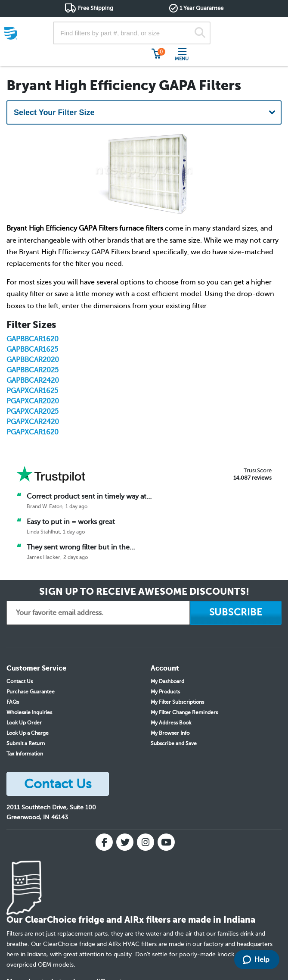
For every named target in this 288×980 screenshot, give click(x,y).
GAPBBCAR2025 (33, 370)
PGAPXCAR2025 (33, 412)
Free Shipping (96, 8)
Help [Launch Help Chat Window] (256, 960)
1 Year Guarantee (201, 8)
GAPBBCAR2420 (33, 381)
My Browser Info (170, 733)
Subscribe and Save (174, 743)
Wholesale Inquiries (29, 712)
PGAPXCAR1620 (33, 432)
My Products (165, 692)
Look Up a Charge (28, 733)
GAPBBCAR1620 (33, 339)
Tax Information (25, 754)
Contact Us (20, 681)
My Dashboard (167, 681)
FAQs (13, 702)
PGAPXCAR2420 (33, 422)
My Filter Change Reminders (184, 712)
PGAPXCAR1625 (32, 391)
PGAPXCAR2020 (33, 401)
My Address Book (171, 723)
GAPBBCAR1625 (32, 350)
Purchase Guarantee (31, 692)
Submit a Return (26, 743)
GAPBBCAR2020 (33, 360)
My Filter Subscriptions (177, 702)
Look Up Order (24, 723)
